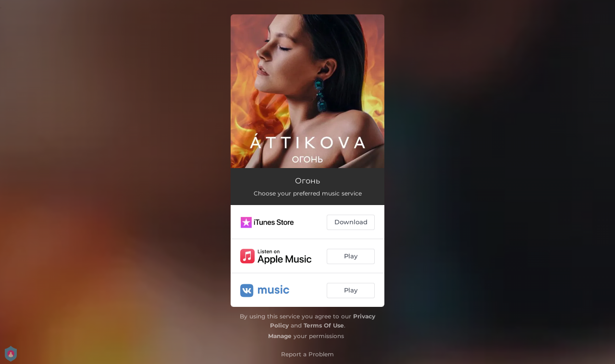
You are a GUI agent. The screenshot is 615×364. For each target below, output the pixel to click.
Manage (280, 336)
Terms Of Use (324, 325)
